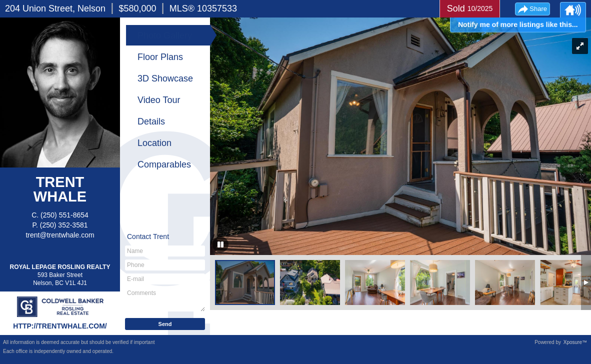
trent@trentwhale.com (60, 235)
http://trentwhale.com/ (60, 326)
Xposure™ (575, 342)
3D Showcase (165, 78)
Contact (148, 236)
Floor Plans (160, 57)
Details (151, 121)
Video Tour (159, 100)
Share (538, 9)
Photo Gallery (165, 35)
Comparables (164, 164)
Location (154, 143)
